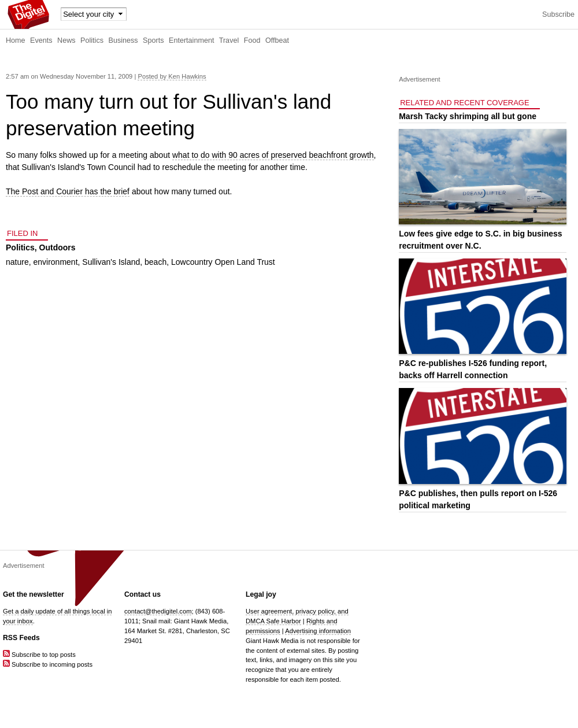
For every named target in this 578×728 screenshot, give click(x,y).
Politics (92, 40)
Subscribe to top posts (39, 655)
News (66, 40)
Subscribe (558, 14)
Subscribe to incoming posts (48, 664)
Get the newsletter (34, 594)
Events (41, 40)
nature (17, 262)
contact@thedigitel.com (158, 611)
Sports (153, 40)
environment (55, 262)
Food (252, 40)
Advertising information (318, 631)
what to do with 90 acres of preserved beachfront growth (273, 155)
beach (155, 262)
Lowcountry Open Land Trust (223, 262)
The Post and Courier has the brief (68, 191)
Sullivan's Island (111, 262)
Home (16, 40)
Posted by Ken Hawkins (172, 76)
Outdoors (58, 247)
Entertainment (191, 40)
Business (123, 40)
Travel (229, 40)
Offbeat (277, 40)
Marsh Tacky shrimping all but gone (468, 116)
